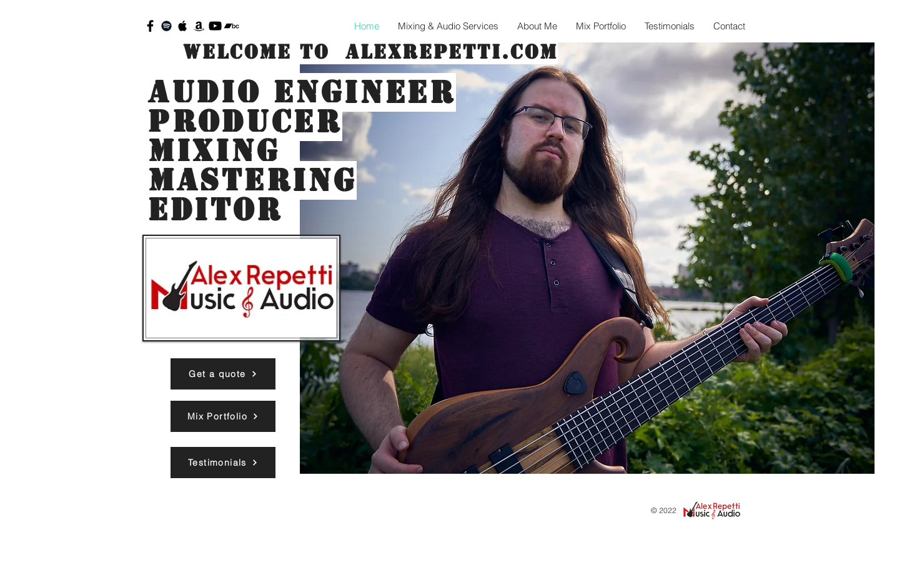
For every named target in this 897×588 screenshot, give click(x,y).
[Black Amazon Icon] (199, 26)
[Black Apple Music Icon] (183, 26)
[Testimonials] (223, 463)
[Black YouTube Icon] (215, 26)
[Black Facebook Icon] (150, 26)
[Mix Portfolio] (223, 416)
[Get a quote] (223, 374)
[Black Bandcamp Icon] (231, 26)
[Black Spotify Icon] (166, 26)
